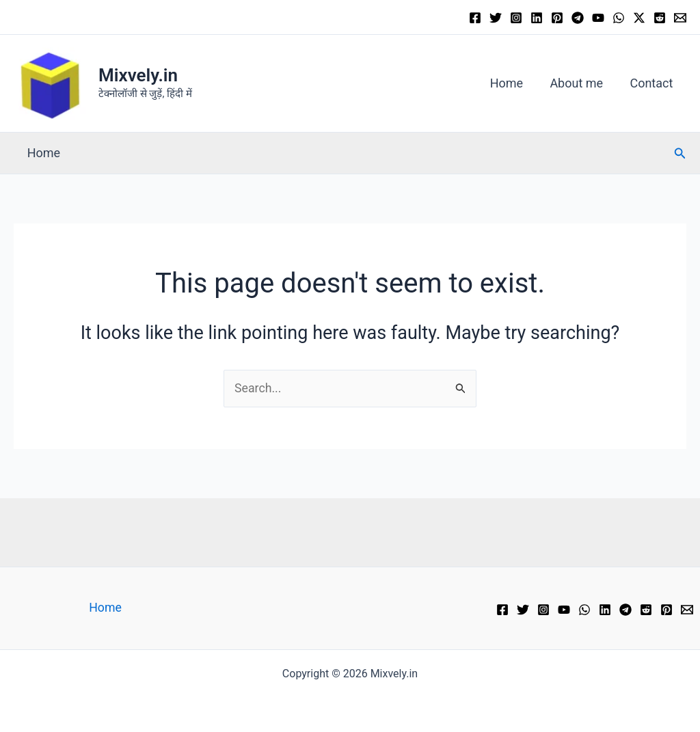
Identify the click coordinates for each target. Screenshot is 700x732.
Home (512, 83)
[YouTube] (598, 18)
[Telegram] (578, 18)
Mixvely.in (138, 75)
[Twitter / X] (639, 18)
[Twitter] (496, 18)
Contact (652, 83)
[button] (680, 153)
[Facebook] (475, 18)
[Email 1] (680, 18)
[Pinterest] (557, 18)
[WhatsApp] (619, 18)
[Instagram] (516, 18)
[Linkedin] (537, 18)
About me (580, 83)
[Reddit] (660, 18)
